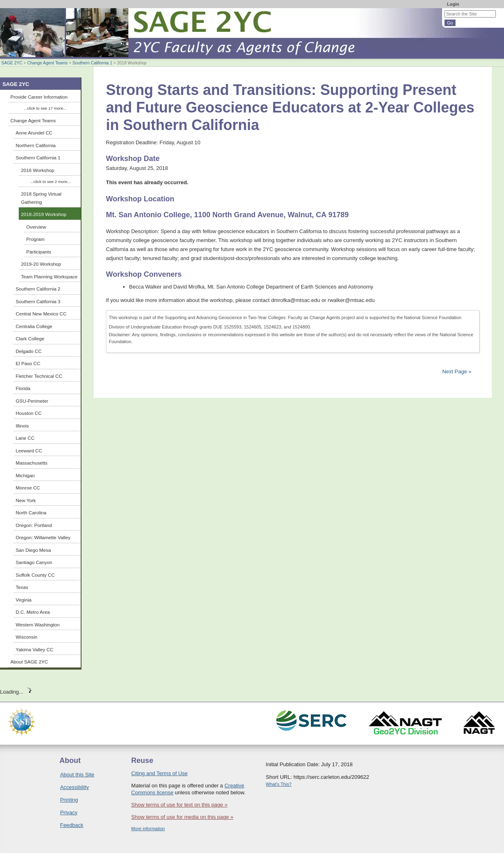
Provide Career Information (39, 97)
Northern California (36, 145)
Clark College (30, 338)
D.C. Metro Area (33, 612)
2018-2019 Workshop (44, 214)
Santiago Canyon (34, 562)
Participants (39, 252)
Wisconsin (27, 637)
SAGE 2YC (12, 63)
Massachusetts (32, 463)
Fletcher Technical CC (39, 376)
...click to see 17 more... (45, 108)
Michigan (25, 475)
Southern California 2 (38, 289)
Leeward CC (29, 451)
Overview (36, 227)
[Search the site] (470, 14)
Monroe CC (28, 488)
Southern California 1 (92, 63)
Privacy (69, 812)
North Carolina (31, 512)
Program (36, 239)
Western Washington (38, 625)
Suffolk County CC (35, 575)
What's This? (278, 784)
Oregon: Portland (34, 525)
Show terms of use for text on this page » (179, 805)
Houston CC (29, 413)
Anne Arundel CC (34, 133)
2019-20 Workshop (41, 264)
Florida (23, 388)
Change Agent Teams (47, 63)
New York (26, 500)
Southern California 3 (38, 301)
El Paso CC (28, 363)
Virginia (24, 600)
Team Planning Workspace (50, 277)
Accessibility (74, 787)
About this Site (77, 775)
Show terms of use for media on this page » (182, 817)
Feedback (72, 825)
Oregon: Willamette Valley (43, 537)
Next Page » (456, 371)
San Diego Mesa (33, 550)
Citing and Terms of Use (160, 773)
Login (453, 4)
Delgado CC (29, 351)
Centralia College (34, 326)
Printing (69, 800)
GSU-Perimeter (32, 401)
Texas (22, 587)
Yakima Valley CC (35, 649)
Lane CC (25, 438)
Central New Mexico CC (41, 314)
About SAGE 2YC (29, 662)
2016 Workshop (38, 170)
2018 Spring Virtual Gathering (41, 198)
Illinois (22, 426)
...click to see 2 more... (50, 182)
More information (148, 829)
